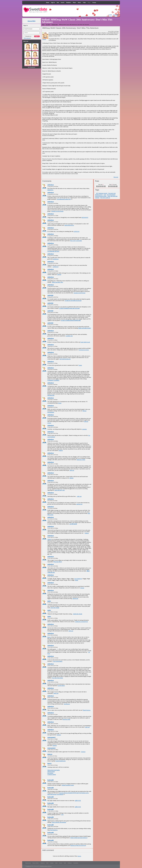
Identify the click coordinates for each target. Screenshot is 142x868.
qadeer (49, 601)
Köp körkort (50, 773)
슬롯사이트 (78, 801)
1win (62, 815)
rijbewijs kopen (51, 772)
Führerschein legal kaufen (54, 770)
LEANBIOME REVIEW (53, 251)
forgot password (27, 38)
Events (61, 863)
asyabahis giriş (69, 336)
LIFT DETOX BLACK (65, 359)
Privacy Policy (36, 863)
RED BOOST (85, 218)
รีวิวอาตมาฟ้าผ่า (58, 562)
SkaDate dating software (46, 866)
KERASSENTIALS (69, 225)
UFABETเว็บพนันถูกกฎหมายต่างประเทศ (69, 308)
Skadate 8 (29, 866)
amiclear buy (79, 504)
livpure (80, 365)
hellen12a (50, 754)
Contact (52, 863)
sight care (72, 470)
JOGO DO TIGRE (55, 608)
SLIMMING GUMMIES (53, 380)
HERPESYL (50, 190)
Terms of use (28, 863)
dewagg (82, 588)
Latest (110, 15)
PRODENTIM (51, 395)
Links (56, 863)
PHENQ (61, 450)
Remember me (28, 36)
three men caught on (105, 198)
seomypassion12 (52, 737)
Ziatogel (59, 274)
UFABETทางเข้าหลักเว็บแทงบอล (73, 301)
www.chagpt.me (78, 579)
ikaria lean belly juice (60, 490)
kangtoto (55, 745)
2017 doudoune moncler (102, 193)
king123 (50, 763)
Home (43, 25)
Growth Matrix (61, 686)
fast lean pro (67, 704)
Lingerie (87, 533)
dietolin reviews (99, 195)
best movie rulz (112, 193)
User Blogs (48, 25)
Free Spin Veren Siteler (57, 678)
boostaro (59, 735)
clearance (83, 752)
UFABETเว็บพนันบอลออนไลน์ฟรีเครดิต (71, 320)
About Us (43, 863)
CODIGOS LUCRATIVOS (81, 622)
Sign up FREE (32, 21)
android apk (75, 599)
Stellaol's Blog (55, 25)
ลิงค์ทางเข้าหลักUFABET (85, 328)
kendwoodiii (51, 780)
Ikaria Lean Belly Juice (58, 282)
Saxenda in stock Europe (80, 293)
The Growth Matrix (58, 661)
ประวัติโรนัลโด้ (73, 524)
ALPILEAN (76, 231)
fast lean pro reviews (84, 350)
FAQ (47, 863)
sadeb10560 (50, 295)
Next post (116, 177)
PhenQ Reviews (87, 710)
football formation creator (68, 785)
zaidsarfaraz (51, 185)
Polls (65, 863)
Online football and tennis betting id (79, 838)
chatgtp (49, 539)
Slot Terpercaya (54, 830)
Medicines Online (81, 460)
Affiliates (70, 863)
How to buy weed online (76, 241)
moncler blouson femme (101, 196)
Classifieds (76, 863)
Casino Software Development (59, 822)
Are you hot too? (32, 67)
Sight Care (56, 693)
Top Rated (116, 15)
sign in (79, 856)
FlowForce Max (66, 719)
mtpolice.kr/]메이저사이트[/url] (78, 845)
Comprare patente (52, 774)
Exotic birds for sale (85, 342)
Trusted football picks (60, 761)
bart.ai (49, 637)
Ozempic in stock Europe (58, 211)
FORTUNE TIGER (78, 614)
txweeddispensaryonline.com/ (64, 199)
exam (105, 195)
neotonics (84, 429)
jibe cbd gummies (111, 195)
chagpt (76, 580)
